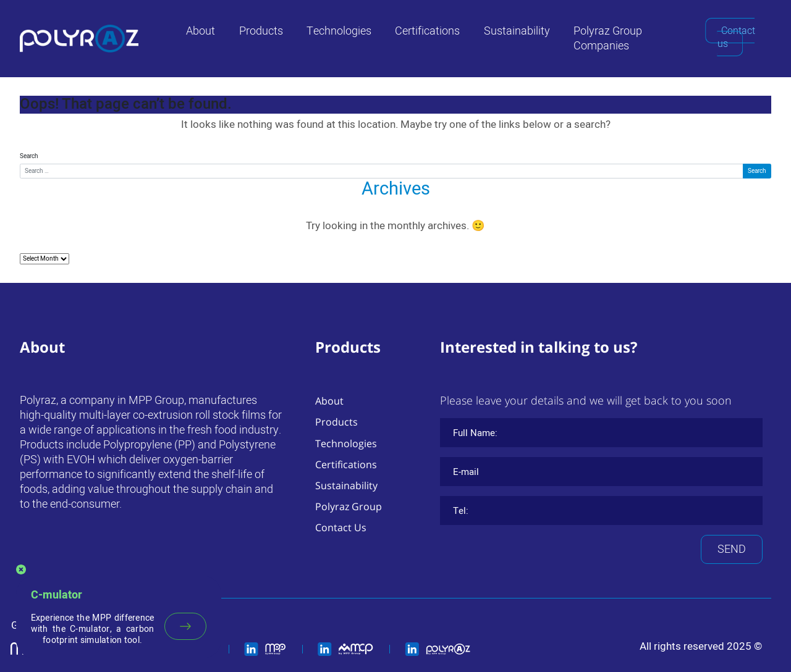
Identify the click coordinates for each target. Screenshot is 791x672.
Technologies (339, 31)
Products (261, 31)
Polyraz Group (349, 506)
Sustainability (517, 31)
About (201, 31)
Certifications (427, 31)
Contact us (736, 37)
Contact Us (341, 527)
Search (29, 156)
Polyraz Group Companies (608, 39)
